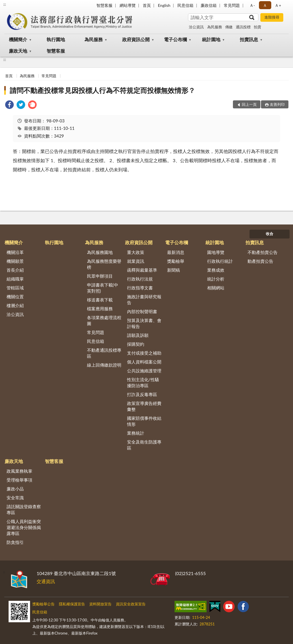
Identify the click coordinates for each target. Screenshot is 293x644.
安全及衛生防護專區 (144, 445)
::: (5, 4)
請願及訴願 (138, 335)
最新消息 (176, 252)
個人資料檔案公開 (144, 362)
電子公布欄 (175, 39)
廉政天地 (18, 51)
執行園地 (56, 39)
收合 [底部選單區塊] (270, 234)
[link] (9, 105)
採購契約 (136, 344)
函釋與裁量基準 (142, 270)
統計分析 (216, 279)
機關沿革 (15, 252)
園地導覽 (216, 252)
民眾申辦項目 (100, 276)
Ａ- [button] (252, 5)
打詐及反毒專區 (142, 394)
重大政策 (136, 252)
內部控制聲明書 (142, 311)
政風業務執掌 (19, 471)
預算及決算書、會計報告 (144, 323)
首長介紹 (15, 270)
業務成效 (216, 270)
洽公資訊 (196, 27)
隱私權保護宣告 (72, 604)
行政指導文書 (140, 288)
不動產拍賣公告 (263, 252)
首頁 (147, 5)
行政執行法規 (140, 279)
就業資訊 (136, 261)
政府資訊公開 (136, 39)
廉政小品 (15, 489)
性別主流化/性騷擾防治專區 (143, 382)
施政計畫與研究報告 (144, 300)
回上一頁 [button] (249, 104)
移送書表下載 (100, 300)
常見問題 (232, 5)
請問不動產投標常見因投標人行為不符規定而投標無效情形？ (102, 90)
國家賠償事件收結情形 (144, 421)
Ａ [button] (265, 5)
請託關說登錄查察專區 (24, 509)
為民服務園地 (100, 252)
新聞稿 (174, 270)
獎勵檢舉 (176, 261)
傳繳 (229, 27)
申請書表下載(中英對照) (103, 288)
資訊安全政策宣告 (131, 604)
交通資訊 (46, 581)
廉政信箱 (209, 5)
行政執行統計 (220, 261)
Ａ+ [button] (278, 5)
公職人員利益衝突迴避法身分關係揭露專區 (24, 527)
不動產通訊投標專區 (104, 353)
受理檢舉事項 (19, 480)
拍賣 (258, 27)
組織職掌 (15, 279)
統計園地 (211, 39)
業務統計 (136, 433)
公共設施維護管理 (144, 371)
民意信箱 (185, 5)
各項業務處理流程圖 (104, 320)
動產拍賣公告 (260, 261)
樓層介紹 (15, 305)
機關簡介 (18, 39)
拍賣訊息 (249, 39)
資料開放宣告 (100, 604)
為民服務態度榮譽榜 (104, 264)
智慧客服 (104, 5)
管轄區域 (15, 288)
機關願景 (15, 261)
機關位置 (15, 297)
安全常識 (15, 498)
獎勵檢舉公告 (43, 604)
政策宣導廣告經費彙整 (144, 406)
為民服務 (215, 27)
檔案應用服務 (100, 309)
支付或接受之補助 (144, 353)
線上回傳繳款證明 (104, 365)
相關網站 (216, 288)
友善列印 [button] (277, 104)
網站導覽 (128, 5)
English (164, 5)
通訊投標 (243, 27)
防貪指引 (15, 542)
